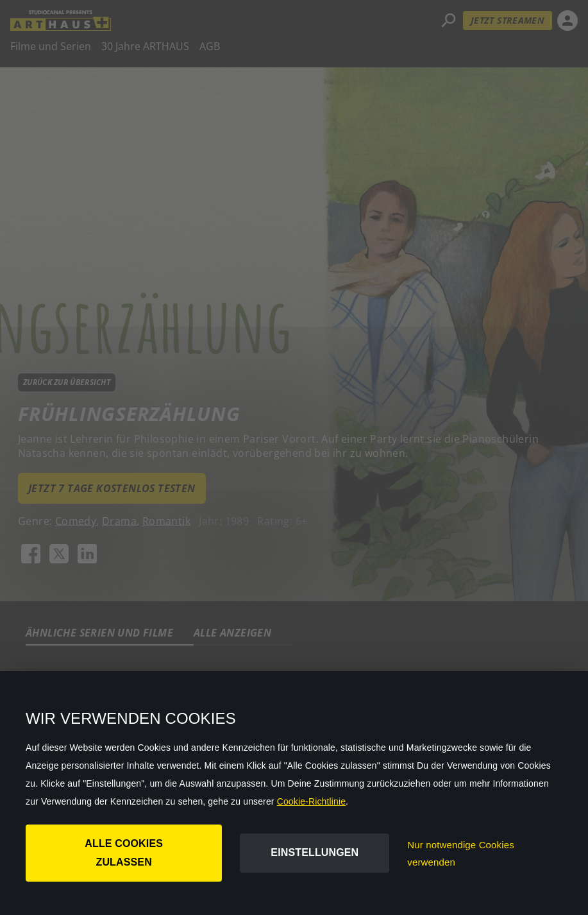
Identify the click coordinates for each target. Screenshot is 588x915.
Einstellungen (315, 852)
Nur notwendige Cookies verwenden (461, 853)
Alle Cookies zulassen (124, 853)
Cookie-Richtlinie (311, 801)
